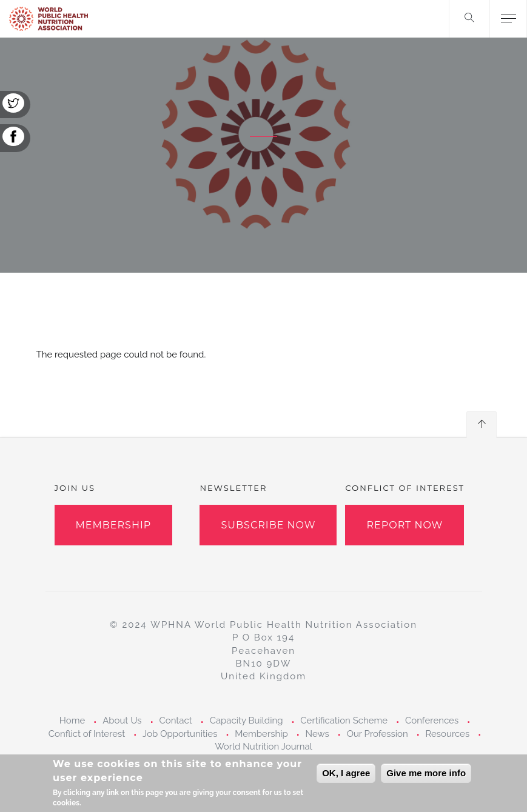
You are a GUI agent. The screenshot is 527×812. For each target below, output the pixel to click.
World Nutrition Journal (263, 747)
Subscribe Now (268, 525)
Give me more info (426, 778)
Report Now (404, 525)
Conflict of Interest (87, 734)
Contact (175, 720)
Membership (114, 525)
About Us (122, 720)
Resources (447, 734)
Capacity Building (247, 720)
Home (72, 720)
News (317, 734)
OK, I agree (346, 778)
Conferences (432, 720)
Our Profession (378, 734)
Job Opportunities (180, 734)
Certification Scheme (344, 720)
